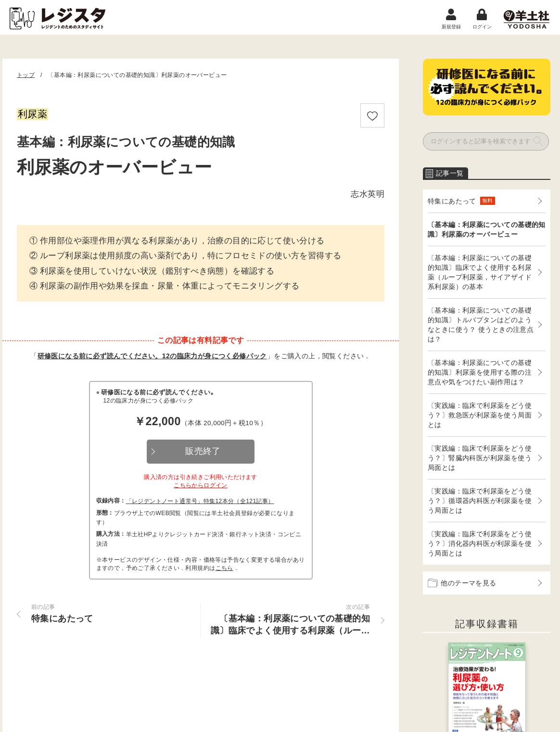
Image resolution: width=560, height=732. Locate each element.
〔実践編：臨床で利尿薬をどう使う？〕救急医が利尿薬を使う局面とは (480, 415)
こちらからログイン (201, 485)
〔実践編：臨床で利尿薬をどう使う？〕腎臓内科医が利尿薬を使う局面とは (480, 458)
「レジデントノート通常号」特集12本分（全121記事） (200, 501)
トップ (26, 75)
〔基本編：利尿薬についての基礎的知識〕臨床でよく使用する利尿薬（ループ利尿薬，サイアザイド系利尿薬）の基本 (480, 272)
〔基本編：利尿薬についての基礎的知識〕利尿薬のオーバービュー (487, 229)
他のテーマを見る (462, 583)
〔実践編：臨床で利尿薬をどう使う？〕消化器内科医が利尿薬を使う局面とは (480, 543)
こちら (224, 568)
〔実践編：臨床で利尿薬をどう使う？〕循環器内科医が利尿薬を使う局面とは (480, 501)
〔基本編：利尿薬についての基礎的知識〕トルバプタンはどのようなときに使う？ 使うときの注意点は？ (481, 325)
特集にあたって (461, 201)
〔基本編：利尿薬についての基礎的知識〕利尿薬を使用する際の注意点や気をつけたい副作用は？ (480, 372)
